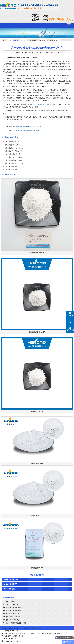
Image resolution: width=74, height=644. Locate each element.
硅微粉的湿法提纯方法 (12, 166)
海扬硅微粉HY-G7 (37, 568)
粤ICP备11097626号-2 (11, 631)
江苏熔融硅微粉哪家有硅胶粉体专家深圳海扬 (25, 131)
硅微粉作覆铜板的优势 (37, 253)
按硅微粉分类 (10, 589)
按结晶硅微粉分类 (12, 579)
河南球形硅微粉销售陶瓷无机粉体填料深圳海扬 (26, 127)
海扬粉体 (15, 40)
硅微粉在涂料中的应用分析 (13, 151)
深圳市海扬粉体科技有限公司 (39, 104)
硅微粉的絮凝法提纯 (11, 169)
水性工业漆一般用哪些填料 (13, 157)
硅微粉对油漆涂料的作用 (12, 154)
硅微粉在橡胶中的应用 (12, 142)
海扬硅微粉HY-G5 (37, 516)
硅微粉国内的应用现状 (12, 145)
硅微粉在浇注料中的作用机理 (14, 148)
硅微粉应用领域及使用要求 (13, 160)
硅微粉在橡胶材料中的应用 (37, 332)
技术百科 (23, 40)
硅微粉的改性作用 (37, 411)
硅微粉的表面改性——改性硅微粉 (15, 163)
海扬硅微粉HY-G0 (37, 463)
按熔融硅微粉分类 (12, 584)
